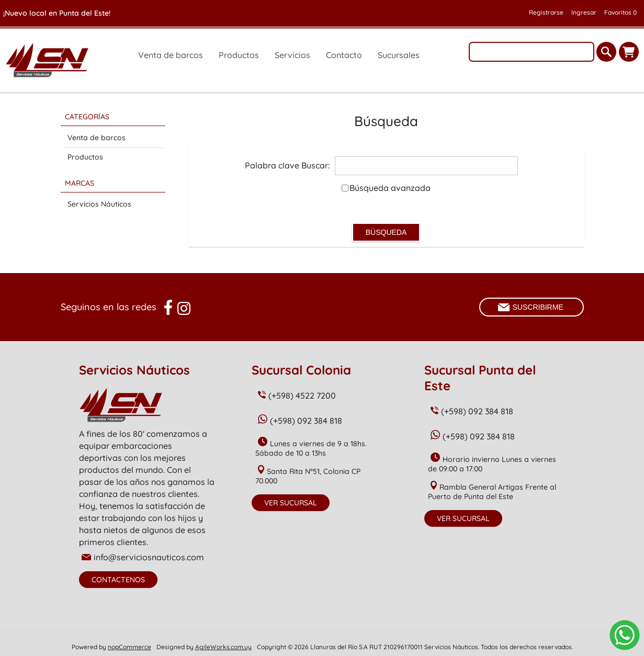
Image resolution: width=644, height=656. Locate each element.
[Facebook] (168, 307)
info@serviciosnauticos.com (149, 557)
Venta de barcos (97, 138)
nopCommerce (129, 647)
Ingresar (584, 12)
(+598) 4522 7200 (302, 395)
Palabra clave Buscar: (287, 166)
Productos (85, 157)
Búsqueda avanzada (390, 188)
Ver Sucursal (291, 503)
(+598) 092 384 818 (306, 421)
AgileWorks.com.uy (223, 647)
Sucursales (399, 55)
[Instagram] (184, 308)
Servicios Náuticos (99, 204)
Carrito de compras (629, 52)
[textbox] (532, 52)
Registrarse (546, 12)
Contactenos (118, 580)
